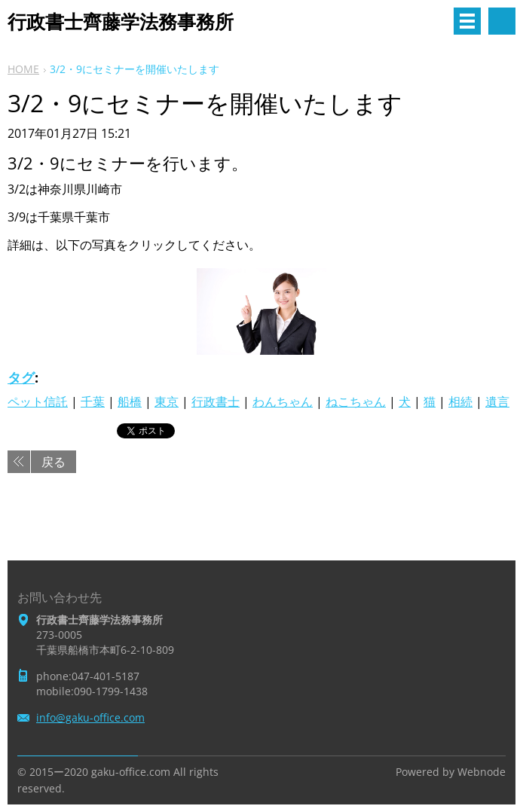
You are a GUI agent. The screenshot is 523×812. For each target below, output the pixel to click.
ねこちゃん (356, 401)
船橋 (130, 401)
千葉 (93, 401)
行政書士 (216, 401)
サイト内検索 (502, 21)
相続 (460, 401)
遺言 (497, 401)
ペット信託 (38, 401)
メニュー (467, 21)
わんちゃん (283, 401)
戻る (54, 462)
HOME (23, 69)
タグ (21, 377)
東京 (167, 401)
